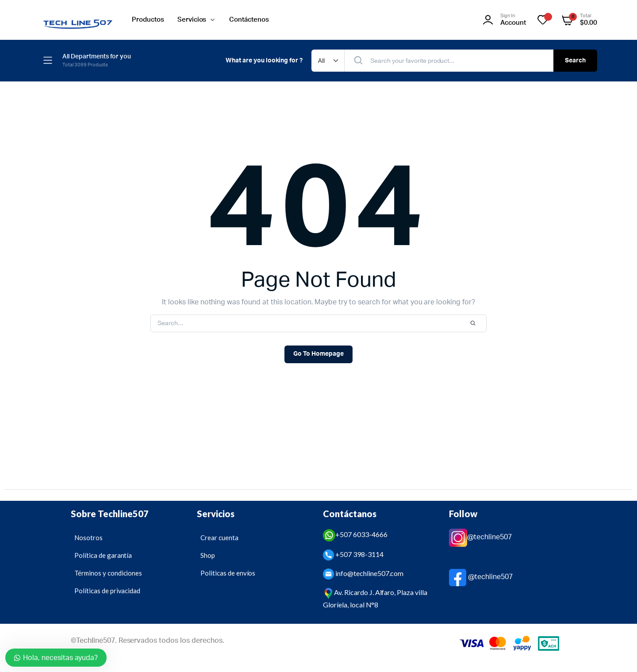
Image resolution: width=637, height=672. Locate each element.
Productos (148, 20)
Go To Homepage (318, 354)
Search (575, 61)
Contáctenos (249, 20)
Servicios (192, 20)
